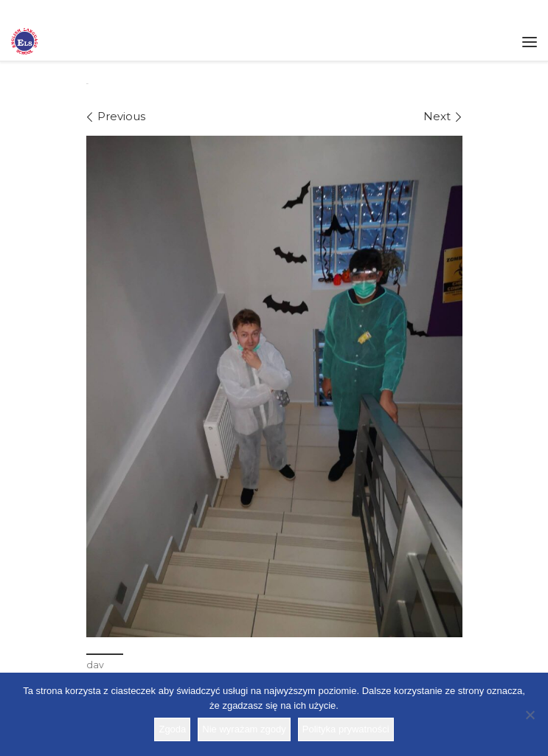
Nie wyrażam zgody (244, 729)
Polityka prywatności (346, 729)
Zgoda (172, 729)
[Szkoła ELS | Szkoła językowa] (24, 40)
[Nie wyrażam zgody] (530, 715)
